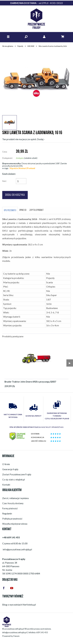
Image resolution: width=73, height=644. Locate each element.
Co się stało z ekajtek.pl (13, 480)
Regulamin (7, 514)
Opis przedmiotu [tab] (10, 211)
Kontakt (6, 485)
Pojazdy (20, 46)
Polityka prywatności (12, 519)
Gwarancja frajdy (10, 469)
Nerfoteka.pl (29, 605)
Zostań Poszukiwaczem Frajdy (17, 474)
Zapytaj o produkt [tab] (36, 210)
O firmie (6, 464)
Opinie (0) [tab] (23, 210)
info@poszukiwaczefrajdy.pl (15, 632)
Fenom (16, 636)
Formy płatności (10, 508)
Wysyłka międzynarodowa (15, 524)
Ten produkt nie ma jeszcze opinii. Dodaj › (23, 139)
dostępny (20, 158)
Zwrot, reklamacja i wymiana (15, 498)
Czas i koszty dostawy (13, 503)
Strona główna (8, 46)
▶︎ (70, 363)
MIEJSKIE (31, 46)
